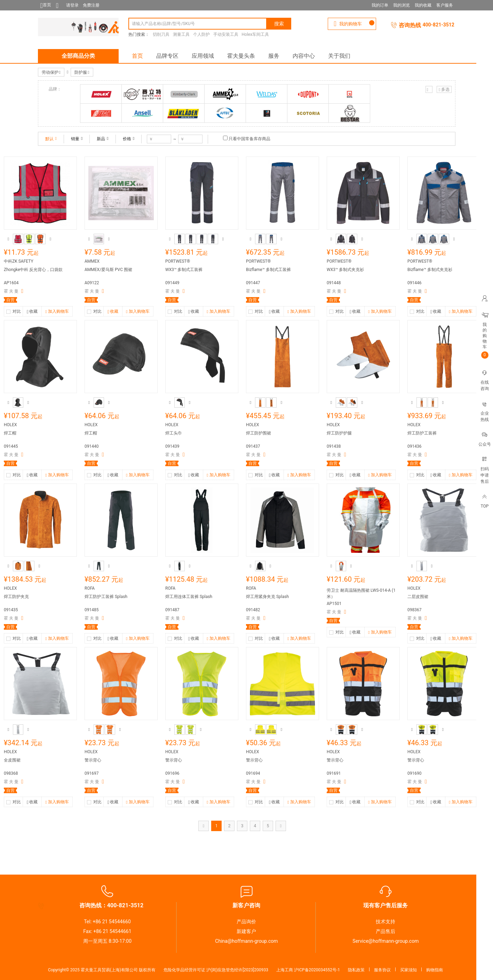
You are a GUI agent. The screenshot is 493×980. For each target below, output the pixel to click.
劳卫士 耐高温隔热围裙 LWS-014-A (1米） (361, 593)
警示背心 (93, 760)
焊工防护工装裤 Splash (106, 597)
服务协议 (382, 970)
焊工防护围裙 (259, 433)
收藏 (32, 312)
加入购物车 (57, 312)
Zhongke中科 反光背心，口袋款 (33, 270)
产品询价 (246, 922)
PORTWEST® (178, 261)
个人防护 (201, 34)
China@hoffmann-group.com (246, 941)
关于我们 (339, 56)
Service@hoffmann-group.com (385, 941)
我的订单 (380, 5)
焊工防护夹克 (16, 597)
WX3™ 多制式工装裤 (184, 270)
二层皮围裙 (418, 597)
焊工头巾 (174, 433)
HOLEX (10, 425)
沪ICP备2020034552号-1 (317, 970)
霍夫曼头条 (241, 56)
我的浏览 (401, 5)
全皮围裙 (12, 760)
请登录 (72, 5)
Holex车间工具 (256, 34)
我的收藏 (423, 5)
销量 (77, 139)
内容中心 (304, 56)
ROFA (90, 588)
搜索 (279, 24)
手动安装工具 (226, 34)
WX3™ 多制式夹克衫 (345, 270)
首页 (137, 56)
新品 (102, 139)
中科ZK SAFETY (19, 261)
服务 (274, 56)
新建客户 (246, 931)
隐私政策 (356, 970)
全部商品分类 (78, 56)
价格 (129, 139)
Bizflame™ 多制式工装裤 (268, 270)
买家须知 (408, 970)
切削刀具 (161, 34)
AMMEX (92, 261)
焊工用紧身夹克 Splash (267, 597)
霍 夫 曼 (11, 291)
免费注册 (91, 5)
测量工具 (181, 34)
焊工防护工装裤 (422, 433)
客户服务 (445, 5)
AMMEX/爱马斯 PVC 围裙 (108, 270)
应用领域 (203, 56)
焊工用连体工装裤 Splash (189, 597)
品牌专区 (167, 56)
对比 (17, 311)
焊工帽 (10, 433)
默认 (51, 139)
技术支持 (385, 922)
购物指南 (435, 970)
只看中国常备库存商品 (249, 139)
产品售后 (385, 931)
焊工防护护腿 (339, 433)
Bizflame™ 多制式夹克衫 (430, 270)
